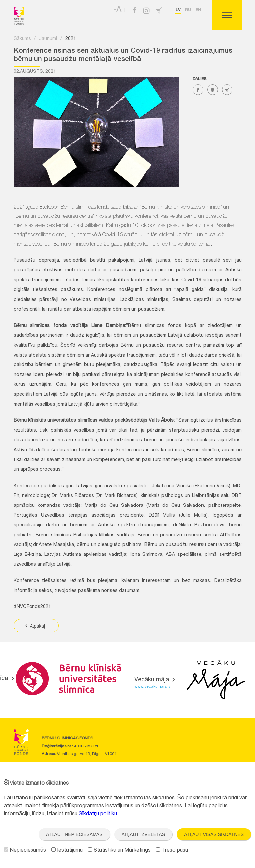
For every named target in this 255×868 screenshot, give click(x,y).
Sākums (22, 39)
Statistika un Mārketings (119, 851)
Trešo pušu (172, 851)
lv (178, 10)
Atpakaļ (35, 626)
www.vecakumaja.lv (153, 687)
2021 (71, 39)
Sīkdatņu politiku (98, 814)
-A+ (120, 10)
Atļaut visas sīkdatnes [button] (214, 834)
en (198, 10)
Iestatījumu (67, 851)
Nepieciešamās (25, 851)
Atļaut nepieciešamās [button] (74, 834)
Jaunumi (48, 39)
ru (188, 10)
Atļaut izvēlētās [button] (144, 834)
